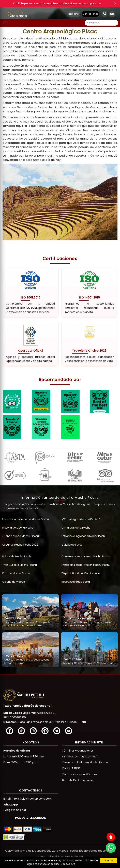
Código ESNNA (71, 768)
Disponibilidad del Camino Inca (81, 573)
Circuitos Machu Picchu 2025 (20, 545)
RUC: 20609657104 (16, 717)
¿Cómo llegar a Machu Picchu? (81, 519)
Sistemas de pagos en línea (80, 757)
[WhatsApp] (111, 848)
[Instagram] (33, 731)
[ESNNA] (45, 476)
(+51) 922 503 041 (15, 810)
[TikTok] (21, 731)
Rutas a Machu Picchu (16, 573)
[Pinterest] (45, 731)
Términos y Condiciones (78, 751)
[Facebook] (10, 731)
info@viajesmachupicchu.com (32, 799)
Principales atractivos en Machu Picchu (86, 565)
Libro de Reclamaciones (78, 780)
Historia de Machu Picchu (18, 528)
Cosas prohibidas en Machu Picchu (85, 762)
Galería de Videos (14, 582)
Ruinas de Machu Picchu (17, 556)
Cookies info (68, 864)
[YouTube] (69, 731)
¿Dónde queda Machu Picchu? (21, 536)
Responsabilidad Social (76, 582)
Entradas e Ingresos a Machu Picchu (84, 536)
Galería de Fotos (72, 545)
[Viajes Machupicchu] (60, 695)
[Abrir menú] (5, 23)
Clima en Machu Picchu (76, 528)
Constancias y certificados (80, 774)
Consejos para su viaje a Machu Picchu (86, 556)
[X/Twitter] (57, 731)
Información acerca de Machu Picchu (26, 519)
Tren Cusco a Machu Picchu (20, 565)
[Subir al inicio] (111, 837)
